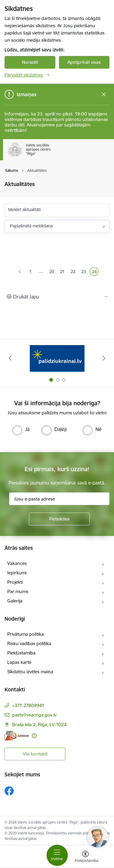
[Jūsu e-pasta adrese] (59, 499)
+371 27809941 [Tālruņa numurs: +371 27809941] (28, 705)
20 (53, 272)
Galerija (15, 601)
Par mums (18, 591)
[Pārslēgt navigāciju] (57, 855)
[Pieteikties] (59, 519)
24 (95, 272)
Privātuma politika (26, 634)
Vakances (17, 563)
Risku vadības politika (29, 643)
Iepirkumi (17, 573)
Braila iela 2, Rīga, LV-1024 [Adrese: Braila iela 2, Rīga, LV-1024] (39, 724)
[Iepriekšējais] (10, 358)
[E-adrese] (17, 736)
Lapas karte (19, 662)
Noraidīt (30, 62)
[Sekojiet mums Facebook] (9, 791)
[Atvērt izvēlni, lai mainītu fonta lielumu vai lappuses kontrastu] (85, 857)
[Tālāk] (104, 358)
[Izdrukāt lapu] (57, 297)
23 (85, 272)
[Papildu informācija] (34, 736)
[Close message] (104, 95)
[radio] (21, 429)
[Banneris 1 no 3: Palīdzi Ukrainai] (57, 358)
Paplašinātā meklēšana (31, 226)
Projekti (15, 582)
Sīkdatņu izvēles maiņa (30, 672)
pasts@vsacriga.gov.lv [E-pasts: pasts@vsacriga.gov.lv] (34, 715)
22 (74, 272)
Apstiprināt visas (84, 62)
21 (63, 272)
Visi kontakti (35, 754)
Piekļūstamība (21, 653)
